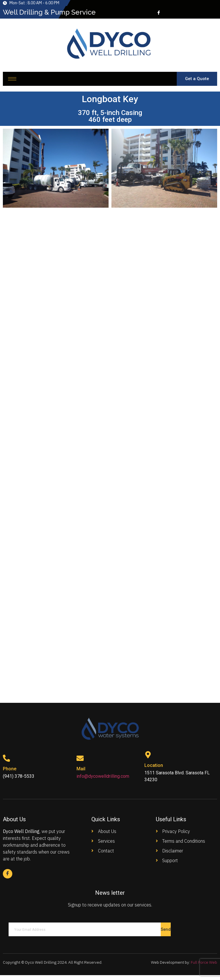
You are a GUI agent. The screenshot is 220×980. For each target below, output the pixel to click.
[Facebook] (158, 12)
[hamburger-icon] (12, 81)
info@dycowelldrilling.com (103, 780)
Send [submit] (166, 934)
